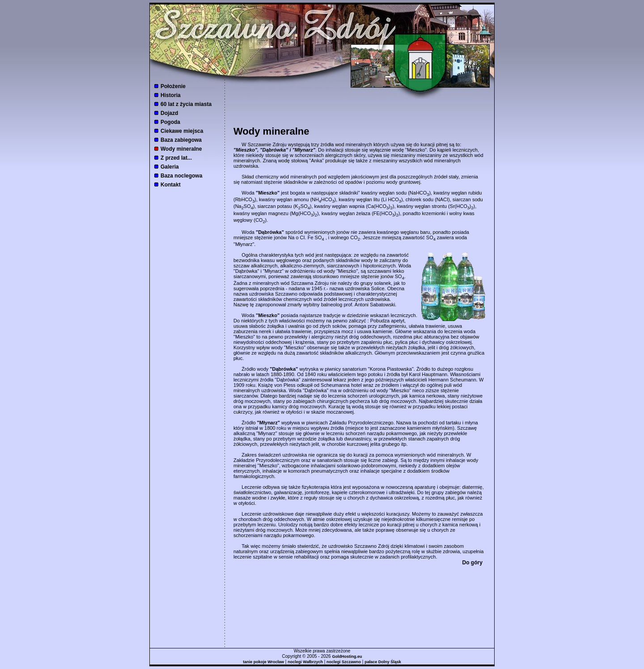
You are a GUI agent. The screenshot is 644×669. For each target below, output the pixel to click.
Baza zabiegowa (181, 140)
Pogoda (170, 122)
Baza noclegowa (181, 176)
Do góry (472, 563)
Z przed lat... (176, 158)
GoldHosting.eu (347, 656)
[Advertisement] (360, 112)
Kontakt (171, 185)
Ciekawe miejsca (182, 131)
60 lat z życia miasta (186, 104)
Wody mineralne (181, 149)
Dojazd (169, 113)
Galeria (170, 167)
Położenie (173, 86)
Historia (171, 95)
